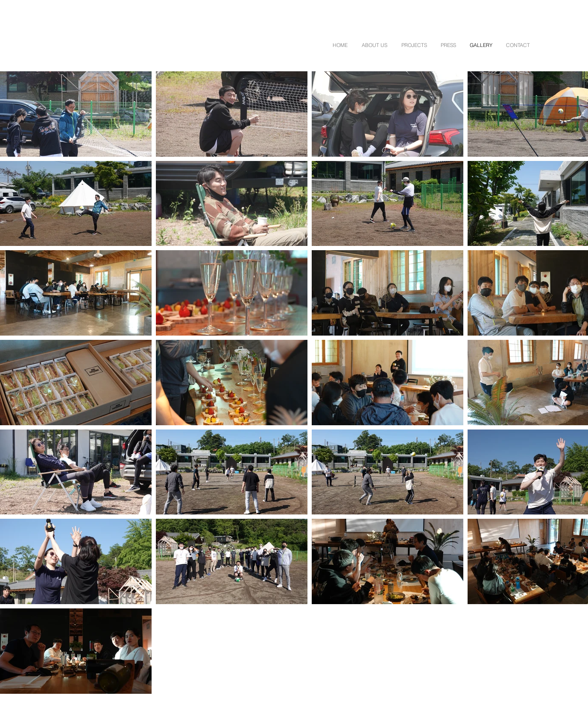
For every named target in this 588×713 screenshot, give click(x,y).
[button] (374, 45)
